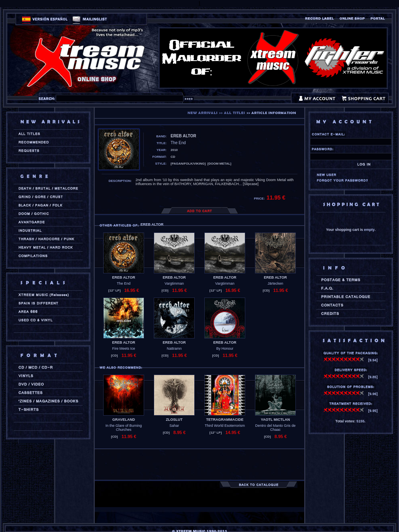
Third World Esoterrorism (225, 426)
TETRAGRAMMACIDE (225, 420)
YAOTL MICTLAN (276, 420)
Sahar (174, 426)
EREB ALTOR (123, 277)
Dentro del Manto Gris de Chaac (276, 428)
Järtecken (275, 283)
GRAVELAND (124, 420)
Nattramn (174, 349)
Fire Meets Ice (123, 349)
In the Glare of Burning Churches (124, 428)
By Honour (225, 349)
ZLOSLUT (174, 420)
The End (124, 283)
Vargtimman (174, 283)
